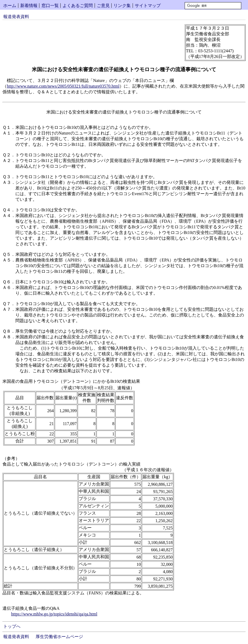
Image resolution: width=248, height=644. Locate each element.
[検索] (213, 6)
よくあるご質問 (78, 6)
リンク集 (122, 6)
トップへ (12, 626)
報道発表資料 (16, 17)
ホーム (10, 6)
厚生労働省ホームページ (59, 637)
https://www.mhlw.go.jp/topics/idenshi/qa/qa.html (54, 614)
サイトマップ (148, 6)
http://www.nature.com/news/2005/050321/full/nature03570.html (63, 86)
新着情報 (29, 6)
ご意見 (103, 6)
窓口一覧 (50, 6)
